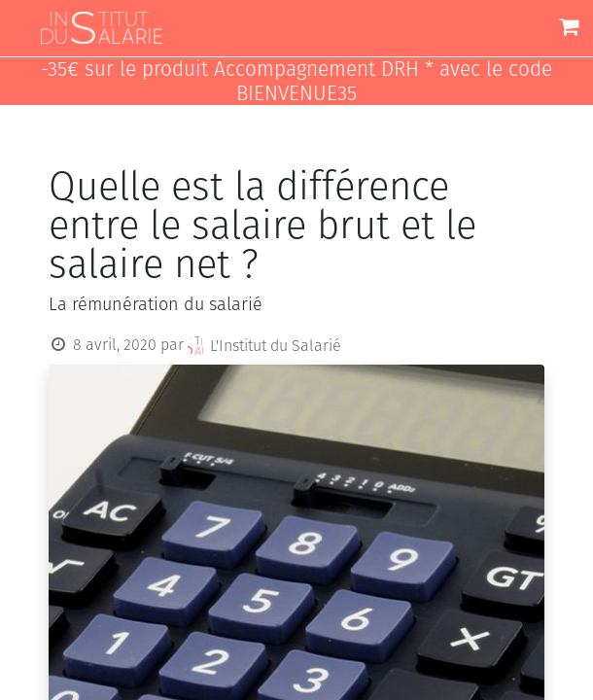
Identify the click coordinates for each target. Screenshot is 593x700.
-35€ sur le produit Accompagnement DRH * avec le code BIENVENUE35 (296, 82)
